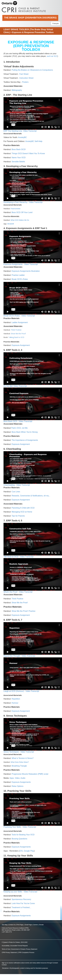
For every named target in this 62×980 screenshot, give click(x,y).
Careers (36, 925)
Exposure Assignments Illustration (26, 271)
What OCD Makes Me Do (20, 220)
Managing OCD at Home (22, 512)
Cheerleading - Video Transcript (17, 485)
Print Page (20, 925)
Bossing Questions (19, 839)
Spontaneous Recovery (21, 899)
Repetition (16, 699)
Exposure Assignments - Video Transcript (21, 264)
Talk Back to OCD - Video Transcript (18, 557)
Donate (41, 925)
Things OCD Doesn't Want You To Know (28, 153)
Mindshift (11, 224)
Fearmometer (16, 209)
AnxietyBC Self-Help (34, 141)
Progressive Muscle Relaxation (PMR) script (30, 774)
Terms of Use (6, 949)
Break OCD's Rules (20, 279)
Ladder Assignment (20, 322)
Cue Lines (16, 492)
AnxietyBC (22, 137)
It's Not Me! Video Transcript (15, 386)
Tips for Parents (18, 516)
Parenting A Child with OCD (23, 508)
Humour (15, 703)
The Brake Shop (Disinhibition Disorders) (30, 18)
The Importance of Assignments (25, 440)
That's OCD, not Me (19, 428)
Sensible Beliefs (18, 162)
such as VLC (52, 56)
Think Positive (16, 330)
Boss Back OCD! (19, 149)
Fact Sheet (24, 74)
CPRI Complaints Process (26, 953)
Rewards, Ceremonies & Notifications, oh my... (31, 496)
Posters (25, 82)
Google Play (29, 851)
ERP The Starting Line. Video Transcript (20, 131)
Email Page (28, 925)
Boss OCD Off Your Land (22, 212)
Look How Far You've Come (23, 903)
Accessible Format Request (19, 946)
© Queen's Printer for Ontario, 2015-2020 (15, 942)
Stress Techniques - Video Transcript (19, 752)
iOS (21, 851)
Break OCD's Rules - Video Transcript (19, 316)
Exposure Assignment (21, 345)
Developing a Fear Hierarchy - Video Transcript (23, 202)
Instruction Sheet (26, 78)
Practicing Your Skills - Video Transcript (20, 827)
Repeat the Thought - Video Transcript (19, 656)
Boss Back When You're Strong (25, 432)
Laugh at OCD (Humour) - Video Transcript (21, 691)
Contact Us (12, 925)
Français (56, 23)
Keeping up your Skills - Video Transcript (20, 892)
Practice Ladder (18, 275)
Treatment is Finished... (21, 907)
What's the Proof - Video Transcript (18, 592)
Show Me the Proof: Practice (23, 611)
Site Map (5, 925)
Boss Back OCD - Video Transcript (18, 421)
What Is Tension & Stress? (23, 758)
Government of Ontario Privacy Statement (24, 949)
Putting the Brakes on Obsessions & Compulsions (32, 70)
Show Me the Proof (18, 334)
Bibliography (17, 90)
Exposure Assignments (21, 782)
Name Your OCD (19, 158)
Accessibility (6, 946)
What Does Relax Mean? (20, 762)
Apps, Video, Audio (17, 778)
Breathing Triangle (19, 766)
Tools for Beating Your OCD (23, 835)
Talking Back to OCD (16, 337)
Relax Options (17, 786)
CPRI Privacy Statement (9, 953)
